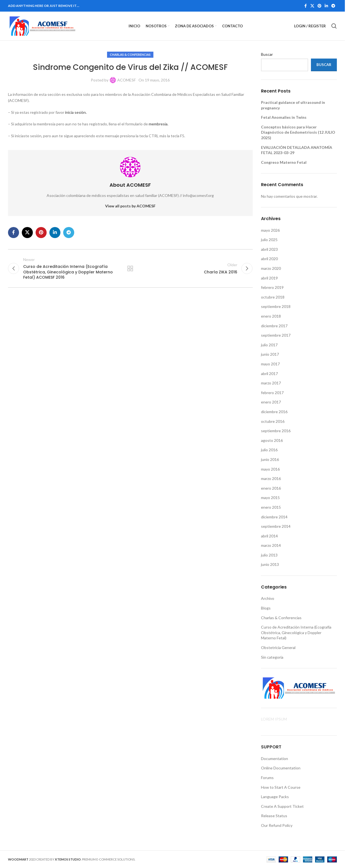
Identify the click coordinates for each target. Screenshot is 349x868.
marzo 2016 (271, 478)
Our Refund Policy (277, 825)
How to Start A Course (281, 787)
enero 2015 (271, 507)
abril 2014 (269, 536)
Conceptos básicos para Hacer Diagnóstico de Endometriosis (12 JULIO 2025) (298, 132)
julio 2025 (269, 240)
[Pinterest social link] (319, 6)
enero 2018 (271, 316)
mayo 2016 (270, 469)
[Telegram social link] (333, 6)
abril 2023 (269, 249)
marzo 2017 (271, 383)
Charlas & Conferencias (130, 55)
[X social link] (312, 6)
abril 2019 (269, 278)
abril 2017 (269, 374)
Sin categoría (272, 657)
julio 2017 (269, 345)
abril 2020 (269, 259)
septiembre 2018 (276, 306)
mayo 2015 (270, 498)
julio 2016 (269, 450)
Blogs (266, 608)
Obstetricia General (278, 647)
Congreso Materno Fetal (284, 162)
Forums (267, 778)
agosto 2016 (272, 440)
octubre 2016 (273, 421)
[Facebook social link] (305, 6)
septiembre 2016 (276, 431)
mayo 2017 (270, 364)
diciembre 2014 (274, 517)
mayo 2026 (270, 230)
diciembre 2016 (274, 412)
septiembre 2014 (276, 526)
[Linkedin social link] (326, 6)
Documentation (275, 758)
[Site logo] (42, 26)
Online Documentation (281, 768)
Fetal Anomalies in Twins (284, 117)
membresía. (158, 124)
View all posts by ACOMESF (130, 206)
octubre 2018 (273, 297)
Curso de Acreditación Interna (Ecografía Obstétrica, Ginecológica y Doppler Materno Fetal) (296, 632)
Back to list (130, 268)
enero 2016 (271, 488)
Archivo (268, 598)
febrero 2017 (272, 393)
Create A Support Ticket (282, 806)
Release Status (274, 816)
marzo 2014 (271, 545)
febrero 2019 (272, 287)
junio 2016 (270, 459)
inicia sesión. (76, 112)
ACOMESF (126, 80)
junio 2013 (270, 564)
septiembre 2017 (276, 335)
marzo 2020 (271, 268)
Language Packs (275, 797)
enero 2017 (271, 402)
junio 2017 (270, 354)
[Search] (334, 26)
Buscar (267, 54)
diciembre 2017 (274, 326)
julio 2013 (269, 555)
